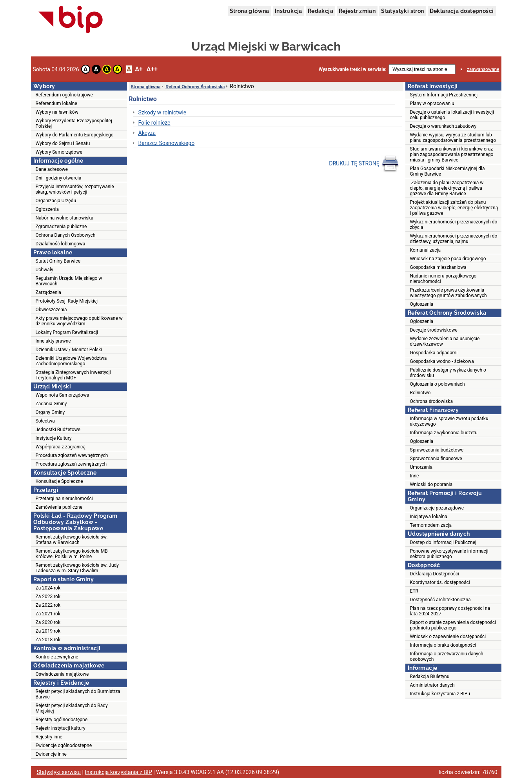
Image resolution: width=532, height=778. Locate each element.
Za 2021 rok (48, 614)
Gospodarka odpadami (434, 353)
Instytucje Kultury (54, 438)
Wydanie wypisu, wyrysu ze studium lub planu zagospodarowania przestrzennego (453, 138)
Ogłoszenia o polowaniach (438, 384)
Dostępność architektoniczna (440, 600)
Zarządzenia (48, 292)
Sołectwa (45, 421)
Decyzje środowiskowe (434, 330)
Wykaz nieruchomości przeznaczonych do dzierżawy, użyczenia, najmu (454, 239)
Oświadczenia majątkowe (62, 674)
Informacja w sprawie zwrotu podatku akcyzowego (449, 421)
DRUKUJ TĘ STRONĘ (364, 164)
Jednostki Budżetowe (58, 430)
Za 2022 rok (48, 605)
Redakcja (320, 11)
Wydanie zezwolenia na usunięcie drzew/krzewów (445, 341)
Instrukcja (289, 11)
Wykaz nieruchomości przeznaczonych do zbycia (454, 225)
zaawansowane (483, 69)
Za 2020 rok (48, 622)
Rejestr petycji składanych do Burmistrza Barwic (78, 694)
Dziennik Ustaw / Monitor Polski (69, 350)
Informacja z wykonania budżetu (444, 433)
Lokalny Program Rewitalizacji (67, 332)
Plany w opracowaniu (432, 103)
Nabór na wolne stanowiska (64, 218)
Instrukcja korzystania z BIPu (440, 694)
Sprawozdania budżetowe (437, 450)
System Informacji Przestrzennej (444, 95)
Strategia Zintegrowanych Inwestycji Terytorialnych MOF (73, 375)
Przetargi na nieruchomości (64, 499)
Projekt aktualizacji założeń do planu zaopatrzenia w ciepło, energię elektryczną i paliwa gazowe (454, 208)
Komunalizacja (426, 250)
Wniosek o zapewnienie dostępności (448, 637)
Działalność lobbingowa (61, 244)
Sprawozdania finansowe (436, 459)
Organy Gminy (50, 412)
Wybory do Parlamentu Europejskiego (75, 135)
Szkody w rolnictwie (163, 112)
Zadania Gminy (51, 404)
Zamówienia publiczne (59, 507)
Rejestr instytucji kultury (61, 728)
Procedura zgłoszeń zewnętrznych (71, 464)
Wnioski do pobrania (431, 484)
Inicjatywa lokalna (429, 517)
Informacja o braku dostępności (443, 645)
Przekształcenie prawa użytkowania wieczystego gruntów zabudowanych (448, 293)
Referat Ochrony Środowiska (195, 87)
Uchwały (44, 270)
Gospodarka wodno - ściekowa (442, 361)
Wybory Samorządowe (59, 152)
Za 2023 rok (48, 597)
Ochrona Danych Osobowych (66, 235)
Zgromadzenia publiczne (61, 227)
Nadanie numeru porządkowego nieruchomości (443, 279)
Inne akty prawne (53, 341)
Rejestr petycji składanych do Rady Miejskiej (72, 708)
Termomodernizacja (431, 525)
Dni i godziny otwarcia (59, 178)
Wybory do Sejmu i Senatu (63, 143)
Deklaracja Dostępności (435, 574)
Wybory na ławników (57, 112)
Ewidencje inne (51, 754)
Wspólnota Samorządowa (63, 395)
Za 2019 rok (48, 631)
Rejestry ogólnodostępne (62, 720)
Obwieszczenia (51, 310)
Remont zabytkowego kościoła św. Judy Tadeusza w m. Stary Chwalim (77, 568)
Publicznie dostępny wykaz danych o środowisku (448, 373)
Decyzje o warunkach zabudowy (443, 126)
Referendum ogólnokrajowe (64, 95)
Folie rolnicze (154, 123)
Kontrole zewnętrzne (57, 657)
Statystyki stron (402, 11)
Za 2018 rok (48, 640)
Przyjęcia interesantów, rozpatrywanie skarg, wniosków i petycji (75, 189)
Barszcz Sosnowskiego (167, 143)
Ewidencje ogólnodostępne (64, 745)
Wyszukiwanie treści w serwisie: (353, 69)
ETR (414, 591)
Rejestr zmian (357, 11)
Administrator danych (432, 685)
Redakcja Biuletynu (430, 676)
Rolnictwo (420, 393)
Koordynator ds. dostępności (440, 582)
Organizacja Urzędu (56, 201)
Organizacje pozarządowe (437, 508)
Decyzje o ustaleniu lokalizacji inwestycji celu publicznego (452, 115)
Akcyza (147, 133)
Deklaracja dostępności (462, 11)
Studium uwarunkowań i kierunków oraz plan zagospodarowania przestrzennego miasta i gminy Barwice (452, 154)
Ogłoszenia (47, 209)
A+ (139, 69)
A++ (152, 69)
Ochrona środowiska (431, 401)
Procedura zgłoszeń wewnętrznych (72, 455)
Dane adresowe (52, 169)
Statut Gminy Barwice (58, 261)
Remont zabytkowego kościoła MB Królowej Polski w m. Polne (72, 554)
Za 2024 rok (48, 588)
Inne (415, 476)
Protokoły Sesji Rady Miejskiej (67, 301)
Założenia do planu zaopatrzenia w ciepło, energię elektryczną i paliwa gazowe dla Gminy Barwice (447, 188)
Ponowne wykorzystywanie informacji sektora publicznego (449, 554)
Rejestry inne (49, 737)
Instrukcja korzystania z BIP (118, 772)
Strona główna (250, 11)
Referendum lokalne (56, 103)
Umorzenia (421, 467)
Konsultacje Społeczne (59, 481)
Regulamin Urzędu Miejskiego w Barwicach (69, 281)
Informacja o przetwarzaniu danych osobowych (447, 656)
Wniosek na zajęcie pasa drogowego (448, 259)
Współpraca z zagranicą (61, 447)
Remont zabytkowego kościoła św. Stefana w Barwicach (72, 540)
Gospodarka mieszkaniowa (438, 267)
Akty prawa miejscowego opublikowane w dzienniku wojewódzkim (79, 321)
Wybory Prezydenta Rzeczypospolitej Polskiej (74, 123)
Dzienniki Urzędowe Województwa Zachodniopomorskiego (71, 361)
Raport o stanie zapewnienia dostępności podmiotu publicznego (453, 625)
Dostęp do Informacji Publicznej (443, 542)
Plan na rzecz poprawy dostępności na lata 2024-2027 (450, 611)
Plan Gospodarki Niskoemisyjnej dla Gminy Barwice (448, 171)
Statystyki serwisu (59, 772)
